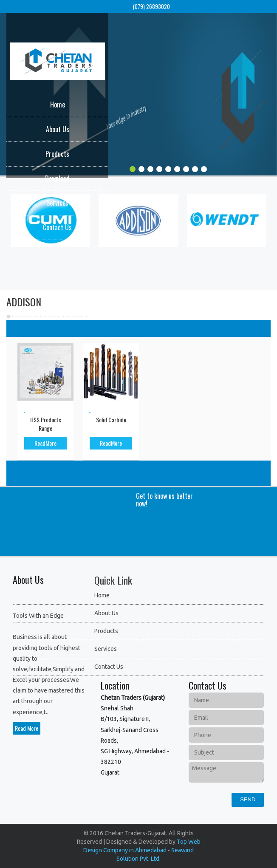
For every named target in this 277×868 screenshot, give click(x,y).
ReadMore (45, 443)
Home (58, 105)
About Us (58, 129)
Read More (27, 728)
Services (57, 203)
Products (57, 154)
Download (57, 178)
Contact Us (57, 227)
